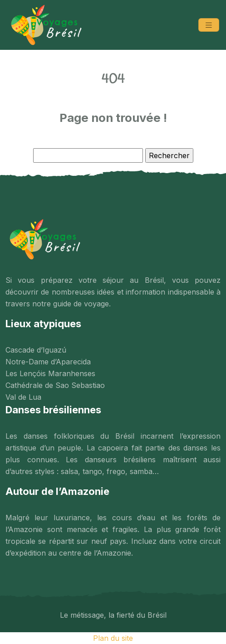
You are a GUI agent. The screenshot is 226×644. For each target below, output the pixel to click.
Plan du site (113, 638)
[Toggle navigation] (209, 25)
